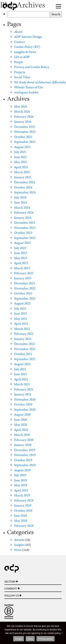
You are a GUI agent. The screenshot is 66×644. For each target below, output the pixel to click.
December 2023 (25, 222)
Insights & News (25, 52)
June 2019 (21, 480)
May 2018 (21, 521)
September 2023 (25, 238)
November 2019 (25, 455)
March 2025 (22, 172)
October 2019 (23, 460)
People (19, 62)
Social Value (22, 77)
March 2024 (22, 207)
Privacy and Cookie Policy (32, 67)
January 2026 (23, 121)
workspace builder (26, 92)
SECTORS (11, 582)
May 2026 (21, 106)
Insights (19, 545)
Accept (19, 639)
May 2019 (21, 485)
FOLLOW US (13, 596)
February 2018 (24, 526)
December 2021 (25, 344)
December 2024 (25, 182)
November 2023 (25, 228)
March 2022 (22, 329)
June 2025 (21, 157)
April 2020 (21, 430)
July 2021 (20, 369)
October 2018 (23, 510)
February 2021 (24, 389)
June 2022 (21, 313)
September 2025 (25, 142)
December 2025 (25, 127)
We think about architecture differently (40, 82)
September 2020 (25, 409)
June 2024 (21, 202)
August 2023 (22, 243)
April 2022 (21, 324)
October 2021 (23, 354)
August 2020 (22, 414)
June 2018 (21, 515)
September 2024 (25, 192)
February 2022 (24, 334)
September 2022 (25, 298)
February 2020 (24, 440)
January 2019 (23, 505)
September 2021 (25, 359)
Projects (20, 72)
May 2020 (21, 425)
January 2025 (23, 177)
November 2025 (25, 132)
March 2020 (22, 435)
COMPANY (12, 589)
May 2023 (21, 258)
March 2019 (22, 495)
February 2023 (24, 273)
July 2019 (20, 475)
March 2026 (22, 111)
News (18, 550)
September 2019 (25, 465)
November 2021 (25, 349)
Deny (30, 639)
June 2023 (21, 253)
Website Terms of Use (29, 87)
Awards (19, 540)
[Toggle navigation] (58, 6)
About (18, 32)
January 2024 (23, 218)
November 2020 (25, 399)
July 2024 (20, 197)
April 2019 (21, 490)
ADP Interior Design (28, 37)
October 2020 (23, 404)
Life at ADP (22, 57)
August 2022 (22, 303)
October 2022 (23, 293)
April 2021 (21, 379)
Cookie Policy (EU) (27, 47)
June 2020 (21, 420)
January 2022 (23, 339)
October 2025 (23, 137)
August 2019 (22, 470)
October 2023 (23, 233)
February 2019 (24, 500)
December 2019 (25, 450)
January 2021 (23, 394)
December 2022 (25, 283)
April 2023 (21, 263)
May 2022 (21, 319)
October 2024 (23, 187)
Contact (19, 42)
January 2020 (23, 445)
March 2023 (22, 268)
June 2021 (21, 374)
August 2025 (22, 147)
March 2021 (22, 384)
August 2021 (22, 364)
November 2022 (25, 288)
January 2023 (23, 278)
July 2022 (20, 308)
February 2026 (24, 117)
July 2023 (20, 248)
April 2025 (21, 167)
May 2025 (21, 162)
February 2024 (24, 212)
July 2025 (20, 152)
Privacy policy (45, 639)
